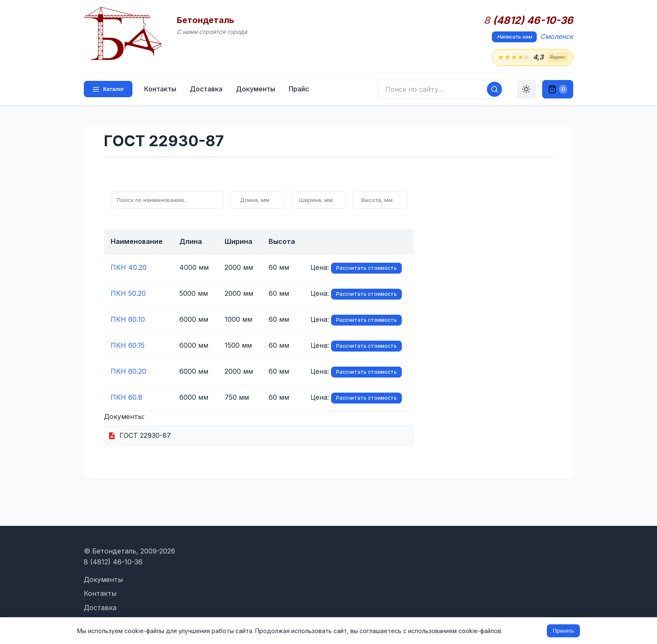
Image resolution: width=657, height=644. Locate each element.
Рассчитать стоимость (366, 268)
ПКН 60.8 (127, 397)
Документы (256, 89)
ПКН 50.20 (128, 293)
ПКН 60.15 (128, 345)
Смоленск (557, 36)
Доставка (206, 89)
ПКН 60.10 (128, 319)
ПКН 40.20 (129, 267)
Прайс (299, 89)
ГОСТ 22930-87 (145, 435)
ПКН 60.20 (128, 371)
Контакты (160, 89)
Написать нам (514, 37)
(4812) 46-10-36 (528, 21)
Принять (563, 631)
